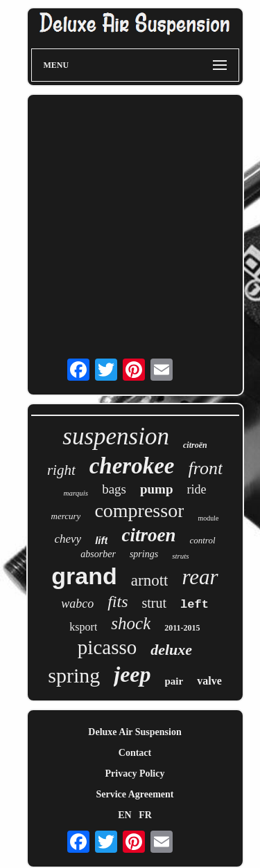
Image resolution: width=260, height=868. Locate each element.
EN (124, 815)
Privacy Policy (135, 774)
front (206, 468)
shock (131, 623)
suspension (116, 436)
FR (145, 815)
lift (101, 540)
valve (209, 681)
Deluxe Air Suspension (135, 732)
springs (144, 554)
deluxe (171, 650)
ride (197, 489)
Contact (135, 753)
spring (74, 675)
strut (154, 603)
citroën (195, 445)
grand (84, 576)
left (194, 605)
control (202, 540)
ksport (83, 627)
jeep (132, 674)
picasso (107, 647)
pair (174, 681)
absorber (98, 554)
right (61, 470)
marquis (76, 493)
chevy (68, 539)
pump (157, 489)
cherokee (132, 466)
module (208, 518)
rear (200, 577)
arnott (150, 580)
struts (180, 556)
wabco (77, 604)
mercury (66, 516)
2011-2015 (182, 628)
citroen (148, 535)
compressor (139, 510)
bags (114, 489)
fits (118, 602)
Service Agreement (135, 794)
